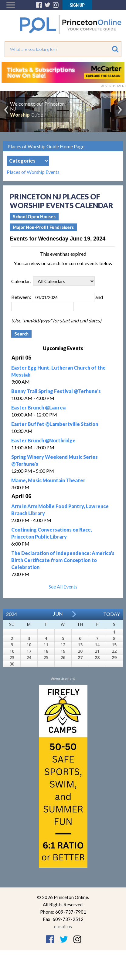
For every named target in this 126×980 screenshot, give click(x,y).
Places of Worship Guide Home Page (46, 146)
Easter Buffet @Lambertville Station (55, 424)
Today (112, 614)
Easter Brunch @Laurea (38, 407)
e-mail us (63, 926)
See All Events (63, 587)
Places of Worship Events (33, 172)
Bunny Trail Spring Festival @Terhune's (56, 391)
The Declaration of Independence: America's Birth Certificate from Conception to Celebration (63, 560)
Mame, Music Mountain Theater (48, 480)
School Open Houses (34, 217)
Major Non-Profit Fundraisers (43, 227)
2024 (12, 614)
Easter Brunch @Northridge (43, 440)
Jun (58, 614)
